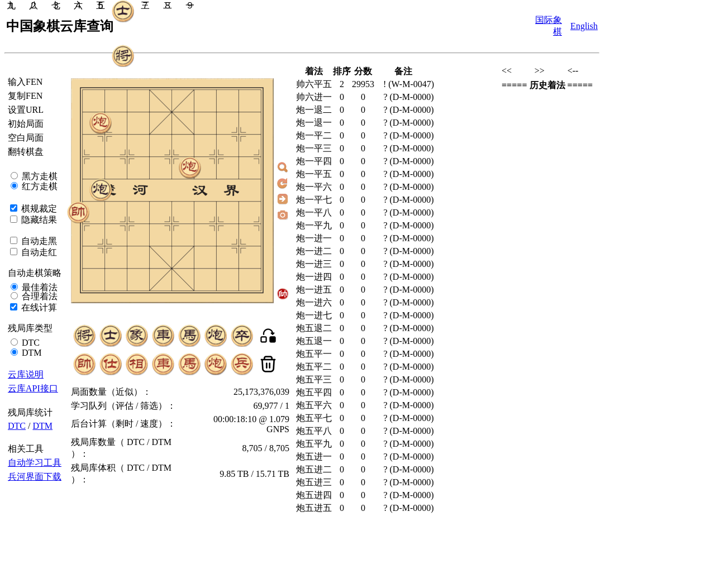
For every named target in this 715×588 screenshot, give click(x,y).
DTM (31, 353)
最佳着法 (39, 287)
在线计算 (38, 307)
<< (507, 71)
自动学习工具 (35, 463)
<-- (573, 71)
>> (540, 71)
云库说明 (26, 374)
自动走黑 (38, 241)
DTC (30, 343)
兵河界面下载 (35, 477)
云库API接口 (33, 388)
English (584, 26)
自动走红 (38, 252)
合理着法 (39, 296)
